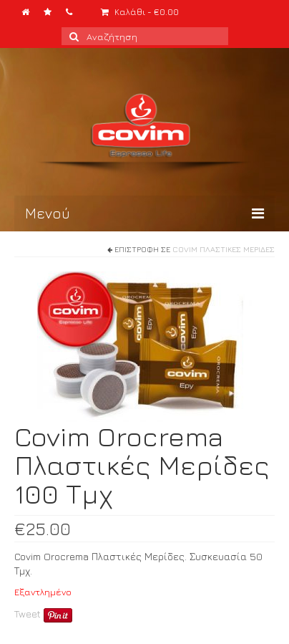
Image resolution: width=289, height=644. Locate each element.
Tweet (28, 614)
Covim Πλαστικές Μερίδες (224, 249)
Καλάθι (140, 12)
